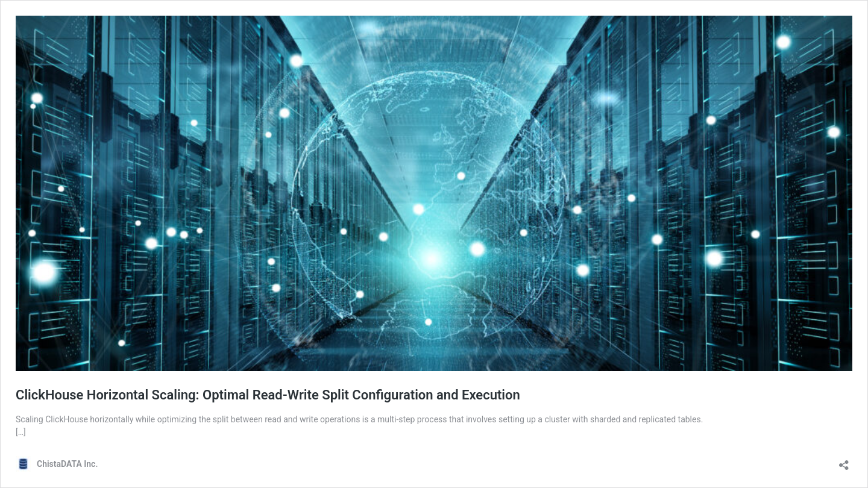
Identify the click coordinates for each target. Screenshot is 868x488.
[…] (21, 432)
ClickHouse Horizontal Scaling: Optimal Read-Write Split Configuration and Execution (268, 395)
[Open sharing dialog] (844, 461)
